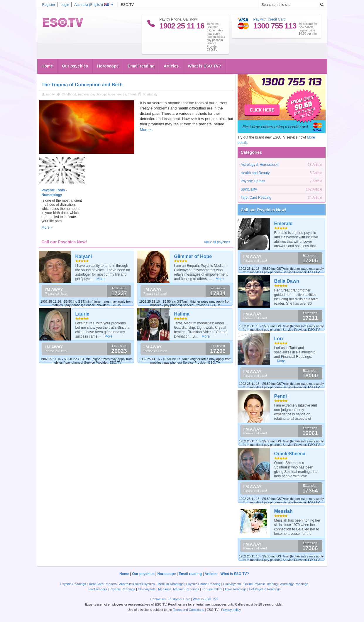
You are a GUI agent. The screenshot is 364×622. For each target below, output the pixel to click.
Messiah (283, 511)
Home (47, 66)
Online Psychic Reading (261, 584)
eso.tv (51, 94)
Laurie (82, 314)
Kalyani (84, 256)
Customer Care (179, 599)
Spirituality (150, 94)
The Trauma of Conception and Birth (82, 85)
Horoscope (108, 66)
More (144, 130)
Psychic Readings (73, 584)
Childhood (69, 94)
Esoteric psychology (92, 94)
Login (65, 5)
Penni (281, 396)
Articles (171, 66)
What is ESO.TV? (204, 66)
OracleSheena (290, 454)
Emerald (283, 224)
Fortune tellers (212, 589)
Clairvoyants (232, 584)
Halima (182, 314)
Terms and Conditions (188, 610)
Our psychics (75, 66)
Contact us (158, 599)
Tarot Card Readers (103, 584)
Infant (132, 94)
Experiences (117, 94)
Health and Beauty (255, 173)
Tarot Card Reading (256, 198)
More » (47, 227)
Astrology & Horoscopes (260, 165)
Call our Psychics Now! (264, 210)
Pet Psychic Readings (265, 589)
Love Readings (236, 589)
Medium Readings (171, 584)
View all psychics (217, 242)
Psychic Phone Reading (203, 584)
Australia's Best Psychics (137, 584)
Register (49, 5)
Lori (279, 339)
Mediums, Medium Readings (178, 589)
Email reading (141, 66)
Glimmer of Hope (193, 256)
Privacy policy (231, 610)
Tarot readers (98, 589)
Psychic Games (253, 181)
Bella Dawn (287, 281)
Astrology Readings (294, 584)
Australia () (92, 5)
